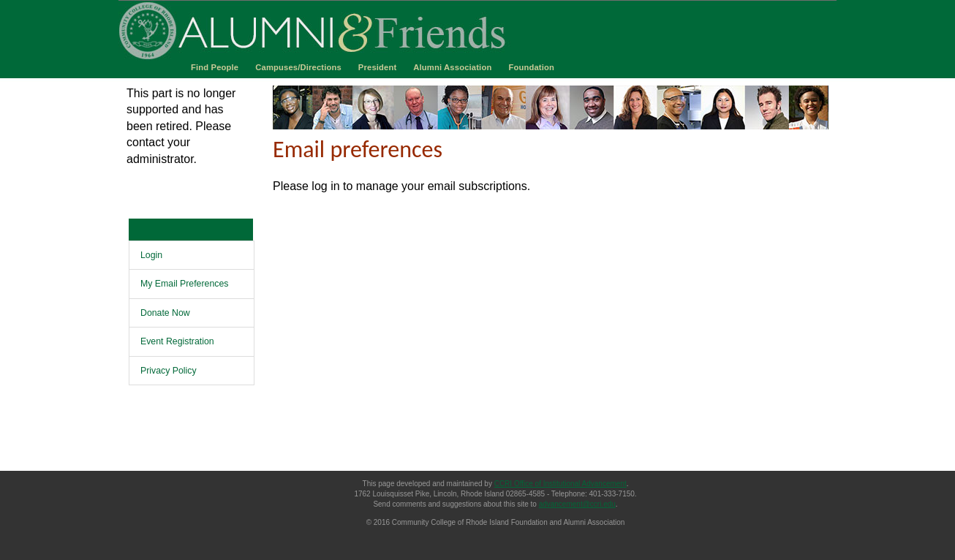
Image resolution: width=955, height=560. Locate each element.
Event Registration (177, 341)
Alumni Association (452, 67)
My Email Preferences (184, 284)
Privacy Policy (169, 371)
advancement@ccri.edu (577, 504)
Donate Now (165, 313)
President (378, 67)
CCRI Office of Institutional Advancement (560, 484)
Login (151, 255)
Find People (215, 67)
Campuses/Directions (298, 67)
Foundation (531, 67)
